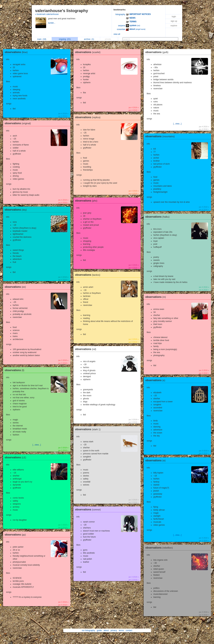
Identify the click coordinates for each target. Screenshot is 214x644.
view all (117, 34)
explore (174, 26)
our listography (88, 630)
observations (17, 52)
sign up (174, 21)
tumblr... (52, 23)
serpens (122, 26)
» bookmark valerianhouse (47, 14)
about (106, 630)
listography (120, 14)
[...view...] (37, 445)
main (42, 39)
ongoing (65, 39)
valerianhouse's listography (62, 11)
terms (121, 630)
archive (89, 39)
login (174, 17)
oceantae (121, 29)
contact (129, 630)
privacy (114, 630)
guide (99, 630)
